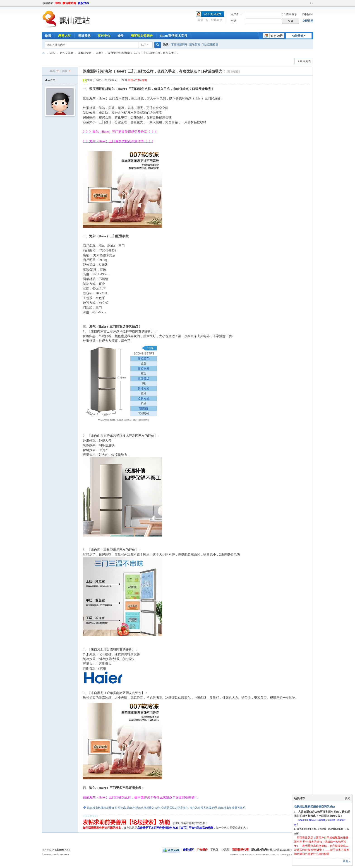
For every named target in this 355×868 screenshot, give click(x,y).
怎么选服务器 (210, 44)
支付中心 (104, 36)
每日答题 (84, 36)
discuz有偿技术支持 (174, 36)
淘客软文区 (85, 53)
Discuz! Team (62, 854)
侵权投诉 (83, 3)
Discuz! (60, 850)
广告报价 (202, 850)
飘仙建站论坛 (43, 53)
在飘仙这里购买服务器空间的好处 (314, 807)
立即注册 (308, 21)
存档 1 (100, 53)
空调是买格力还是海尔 (175, 808)
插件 (120, 36)
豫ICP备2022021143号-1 (284, 850)
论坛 (48, 36)
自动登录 (290, 14)
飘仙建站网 (69, 3)
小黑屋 (225, 850)
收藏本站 (48, 3)
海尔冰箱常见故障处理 (203, 808)
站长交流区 (67, 53)
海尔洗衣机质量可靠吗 (232, 808)
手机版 (214, 850)
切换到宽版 (311, 3)
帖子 (144, 45)
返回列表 (305, 61)
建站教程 (195, 44)
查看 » (347, 861)
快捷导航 (298, 36)
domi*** (50, 80)
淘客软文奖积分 (142, 36)
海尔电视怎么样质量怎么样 (144, 808)
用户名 (235, 14)
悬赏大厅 (65, 36)
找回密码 (308, 14)
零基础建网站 (179, 44)
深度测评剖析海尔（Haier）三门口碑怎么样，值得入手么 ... (144, 53)
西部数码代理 (240, 850)
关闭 (348, 798)
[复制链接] (233, 72)
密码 (233, 21)
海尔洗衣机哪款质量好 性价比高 (107, 808)
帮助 (58, 3)
